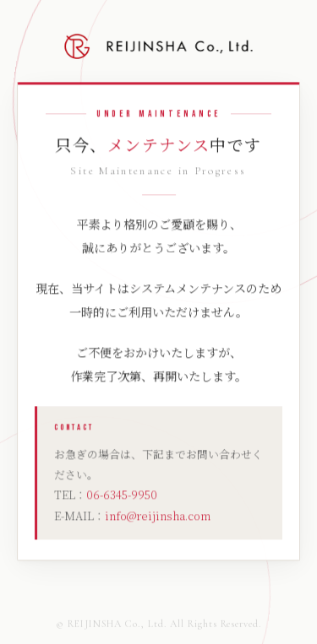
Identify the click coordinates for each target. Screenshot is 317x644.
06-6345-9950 (122, 496)
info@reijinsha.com (158, 516)
